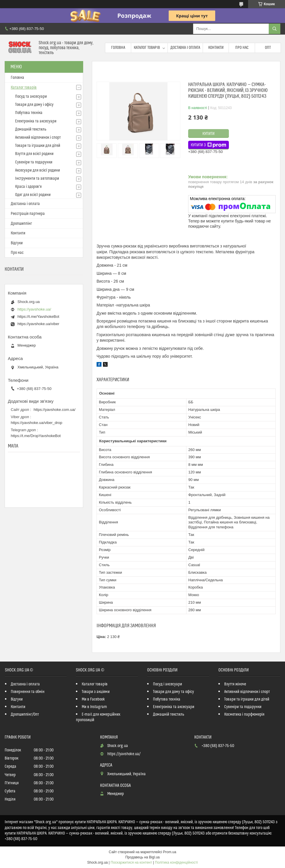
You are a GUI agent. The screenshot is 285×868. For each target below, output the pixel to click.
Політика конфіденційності (177, 862)
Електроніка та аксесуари (36, 121)
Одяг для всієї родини (33, 195)
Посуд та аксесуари (31, 97)
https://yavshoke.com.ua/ (55, 410)
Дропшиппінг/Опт (25, 714)
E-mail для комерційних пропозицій (98, 717)
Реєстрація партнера (28, 214)
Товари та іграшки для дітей (38, 146)
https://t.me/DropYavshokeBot (36, 436)
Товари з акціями (96, 692)
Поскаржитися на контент (131, 862)
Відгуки (17, 243)
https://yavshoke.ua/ (34, 309)
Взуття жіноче (235, 684)
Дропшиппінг (21, 224)
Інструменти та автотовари (37, 179)
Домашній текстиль (31, 129)
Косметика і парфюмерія (244, 714)
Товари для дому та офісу (173, 692)
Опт (268, 48)
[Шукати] (275, 29)
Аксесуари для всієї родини (38, 170)
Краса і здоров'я (28, 187)
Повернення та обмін (28, 692)
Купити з (209, 145)
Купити (209, 134)
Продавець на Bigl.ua (142, 857)
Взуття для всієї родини (34, 154)
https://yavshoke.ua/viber (38, 324)
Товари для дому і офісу (34, 105)
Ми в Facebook (93, 699)
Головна (118, 48)
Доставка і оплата (185, 48)
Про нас (242, 48)
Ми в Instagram (94, 707)
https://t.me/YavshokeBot (38, 317)
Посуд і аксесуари (168, 684)
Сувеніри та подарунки (34, 162)
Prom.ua (170, 852)
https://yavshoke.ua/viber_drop (36, 423)
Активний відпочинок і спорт (38, 138)
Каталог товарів (147, 48)
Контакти (216, 48)
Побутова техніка (29, 113)
